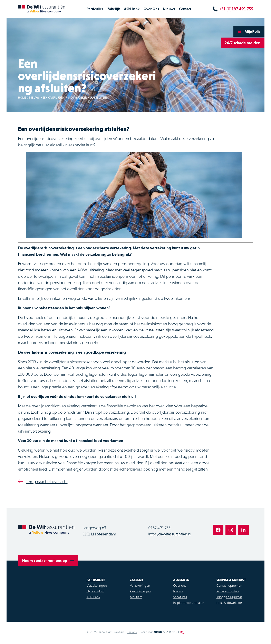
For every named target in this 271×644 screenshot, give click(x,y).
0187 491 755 (159, 528)
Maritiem (136, 597)
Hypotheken (95, 591)
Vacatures (180, 597)
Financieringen (140, 591)
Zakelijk (114, 9)
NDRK (158, 632)
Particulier (95, 9)
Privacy (132, 632)
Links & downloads (229, 603)
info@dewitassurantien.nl (170, 534)
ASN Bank (132, 9)
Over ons (180, 585)
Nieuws (169, 9)
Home (22, 98)
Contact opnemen (229, 585)
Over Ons (151, 9)
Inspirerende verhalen (189, 603)
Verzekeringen (97, 585)
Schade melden (228, 591)
